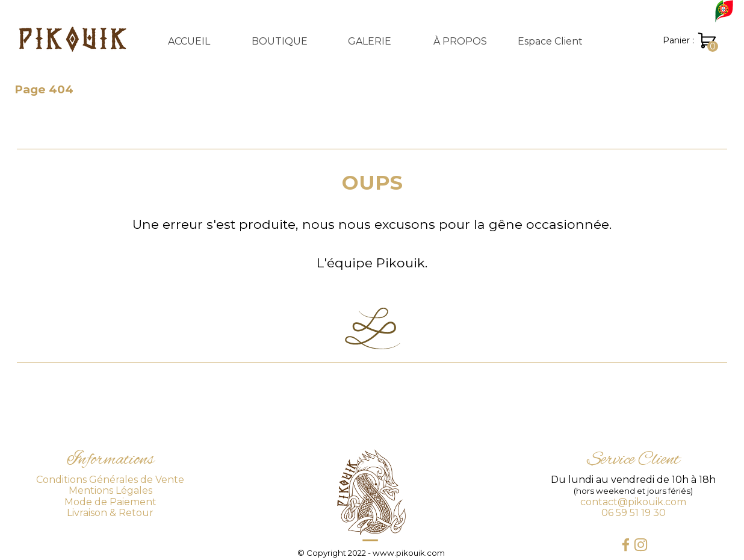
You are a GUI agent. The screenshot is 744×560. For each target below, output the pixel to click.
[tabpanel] (372, 220)
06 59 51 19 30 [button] (634, 513)
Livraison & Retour (110, 513)
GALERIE (370, 41)
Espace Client (550, 41)
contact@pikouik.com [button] (633, 502)
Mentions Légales (110, 490)
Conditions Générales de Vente (110, 480)
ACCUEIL (189, 41)
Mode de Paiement (110, 502)
